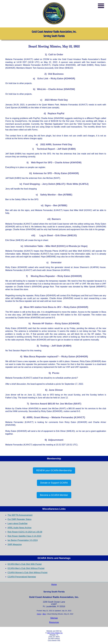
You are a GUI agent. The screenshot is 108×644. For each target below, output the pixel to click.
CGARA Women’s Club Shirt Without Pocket (27, 573)
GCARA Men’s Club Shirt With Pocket (25, 564)
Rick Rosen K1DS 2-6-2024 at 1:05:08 (25, 532)
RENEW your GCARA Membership (54, 470)
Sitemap (54, 618)
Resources (54, 622)
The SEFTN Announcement (20, 515)
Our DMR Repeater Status (19, 519)
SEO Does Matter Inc (55, 633)
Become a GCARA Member (54, 495)
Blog (44, 614)
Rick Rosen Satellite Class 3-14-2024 (24, 536)
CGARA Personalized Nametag (22, 577)
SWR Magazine (15, 544)
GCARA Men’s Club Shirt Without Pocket (26, 568)
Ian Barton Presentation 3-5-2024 (23, 540)
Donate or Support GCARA (54, 483)
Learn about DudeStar (18, 523)
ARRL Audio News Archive (19, 528)
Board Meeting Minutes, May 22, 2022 (54, 46)
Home (54, 584)
